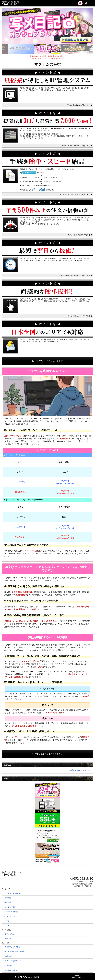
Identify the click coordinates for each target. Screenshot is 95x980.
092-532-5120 (82, 878)
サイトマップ (10, 922)
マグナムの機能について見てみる (79, 316)
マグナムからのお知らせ (14, 894)
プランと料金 (10, 935)
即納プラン (9, 939)
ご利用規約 (9, 966)
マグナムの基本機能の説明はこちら (78, 105)
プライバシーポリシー (13, 917)
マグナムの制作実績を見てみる (80, 235)
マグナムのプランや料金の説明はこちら (77, 146)
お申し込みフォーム (29, 173)
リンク (8, 926)
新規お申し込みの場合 (12, 947)
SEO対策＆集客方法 (13, 912)
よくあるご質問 (11, 908)
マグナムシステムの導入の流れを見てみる (76, 194)
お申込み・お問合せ (12, 971)
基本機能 (9, 898)
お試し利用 (9, 957)
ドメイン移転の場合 (14, 952)
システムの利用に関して (14, 961)
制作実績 (9, 903)
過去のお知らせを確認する (81, 770)
